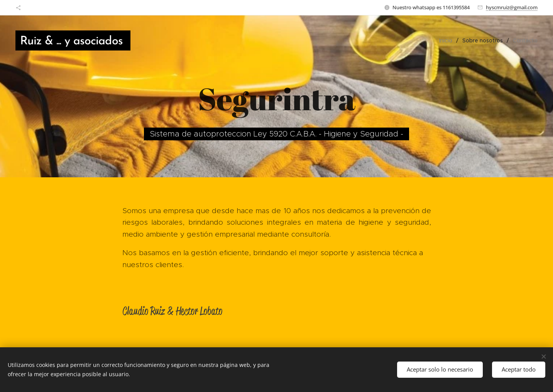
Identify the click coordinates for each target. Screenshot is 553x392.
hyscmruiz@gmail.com (512, 7)
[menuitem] (448, 40)
